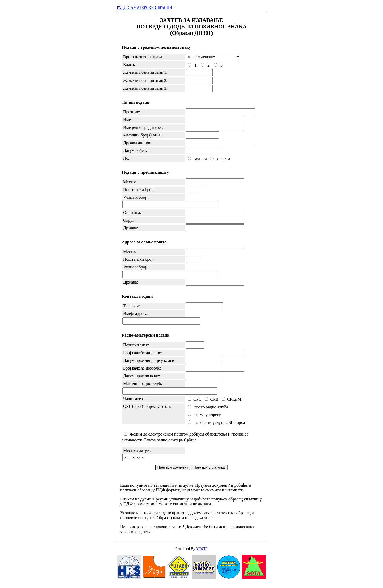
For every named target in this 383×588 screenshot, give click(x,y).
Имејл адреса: (136, 314)
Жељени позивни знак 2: (145, 80)
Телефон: (132, 306)
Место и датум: (137, 450)
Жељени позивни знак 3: (145, 88)
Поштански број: (138, 190)
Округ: (129, 220)
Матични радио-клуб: (143, 384)
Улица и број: (135, 197)
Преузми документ (173, 467)
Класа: (129, 65)
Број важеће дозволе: (142, 368)
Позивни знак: (136, 345)
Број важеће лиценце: (143, 353)
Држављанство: (137, 143)
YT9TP (202, 549)
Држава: (131, 228)
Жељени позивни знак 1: (145, 72)
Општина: (132, 212)
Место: (130, 182)
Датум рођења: (136, 150)
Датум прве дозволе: (142, 376)
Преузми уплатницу (209, 467)
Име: (128, 120)
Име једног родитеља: (143, 127)
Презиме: (132, 112)
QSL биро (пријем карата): (147, 406)
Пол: (127, 158)
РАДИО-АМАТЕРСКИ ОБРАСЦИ (144, 7)
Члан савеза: (134, 399)
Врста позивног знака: (143, 57)
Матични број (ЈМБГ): (143, 135)
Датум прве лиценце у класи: (149, 360)
